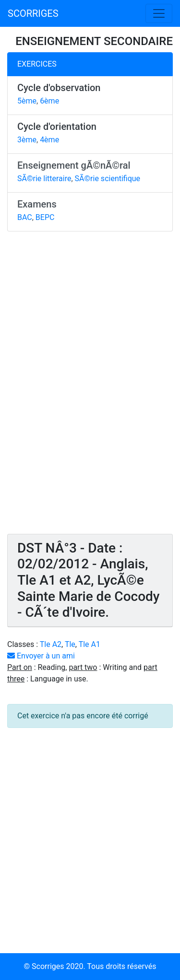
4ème (49, 140)
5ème (27, 101)
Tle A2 (51, 644)
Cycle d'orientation (57, 127)
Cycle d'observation (59, 88)
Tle (70, 644)
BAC (25, 217)
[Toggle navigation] (159, 13)
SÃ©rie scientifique (108, 179)
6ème (49, 101)
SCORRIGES (33, 13)
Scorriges (48, 966)
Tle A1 (90, 644)
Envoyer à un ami (41, 656)
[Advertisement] (90, 387)
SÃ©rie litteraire (44, 179)
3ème (27, 140)
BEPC (45, 217)
